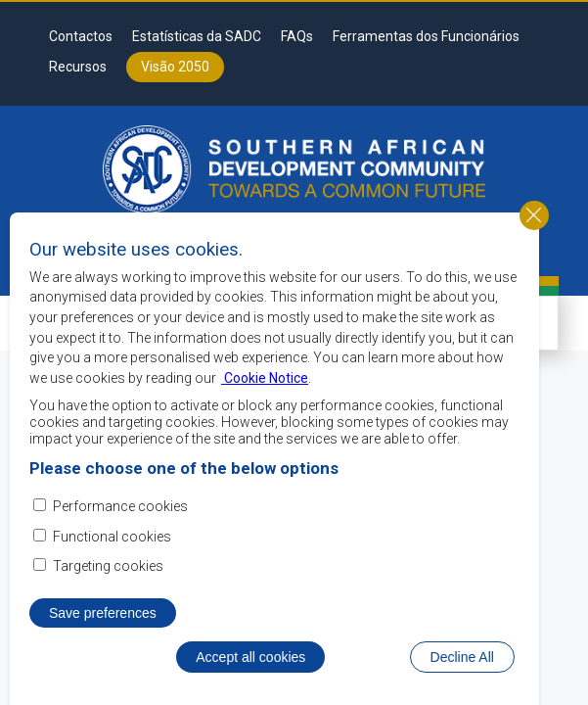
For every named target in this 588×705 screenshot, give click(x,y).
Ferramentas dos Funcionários (426, 36)
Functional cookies (112, 573)
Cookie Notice (265, 414)
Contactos (81, 36)
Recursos (78, 67)
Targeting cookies (108, 603)
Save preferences (103, 650)
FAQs (297, 36)
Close (534, 252)
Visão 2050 (175, 67)
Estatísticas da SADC (197, 36)
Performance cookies (120, 543)
